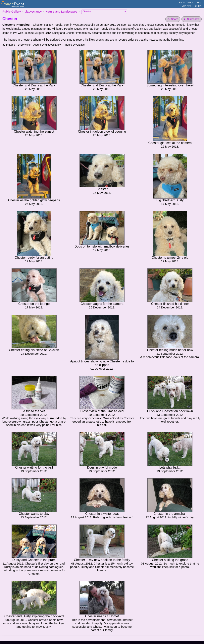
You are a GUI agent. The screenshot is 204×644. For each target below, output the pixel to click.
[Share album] (173, 19)
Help (199, 2)
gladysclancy (33, 11)
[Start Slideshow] (192, 19)
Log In (198, 6)
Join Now (187, 6)
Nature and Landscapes (61, 11)
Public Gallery (186, 2)
